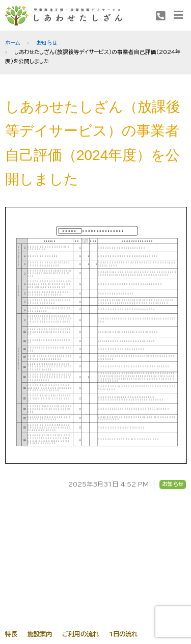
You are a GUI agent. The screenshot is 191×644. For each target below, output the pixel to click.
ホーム (12, 43)
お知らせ (47, 43)
